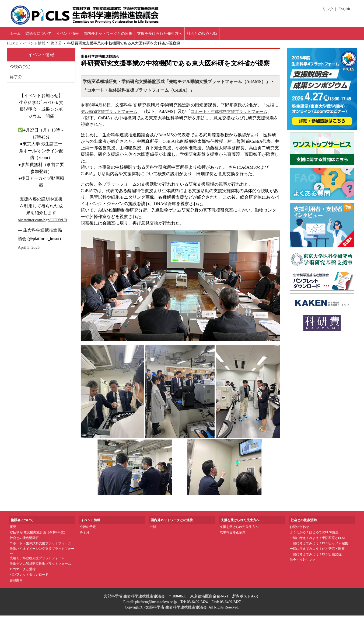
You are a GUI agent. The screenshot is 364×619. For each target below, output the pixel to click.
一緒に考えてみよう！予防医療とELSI (317, 541)
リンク (329, 9)
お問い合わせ (299, 530)
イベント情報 (84, 35)
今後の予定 (21, 70)
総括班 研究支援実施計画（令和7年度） (38, 535)
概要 (13, 530)
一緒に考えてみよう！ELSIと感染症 (316, 558)
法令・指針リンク (303, 563)
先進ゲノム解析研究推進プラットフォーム (40, 567)
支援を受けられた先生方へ (239, 530)
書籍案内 (16, 583)
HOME (13, 46)
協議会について (48, 35)
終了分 (57, 46)
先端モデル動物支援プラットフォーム (37, 561)
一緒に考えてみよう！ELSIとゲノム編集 (319, 547)
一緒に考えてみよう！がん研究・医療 (317, 552)
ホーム (18, 35)
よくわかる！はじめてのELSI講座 (314, 535)
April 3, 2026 (29, 251)
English (344, 9)
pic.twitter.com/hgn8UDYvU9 (44, 224)
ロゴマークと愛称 (23, 572)
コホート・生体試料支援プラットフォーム (40, 547)
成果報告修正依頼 (233, 535)
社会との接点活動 (247, 35)
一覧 (153, 530)
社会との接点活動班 (24, 541)
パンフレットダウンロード (29, 578)
